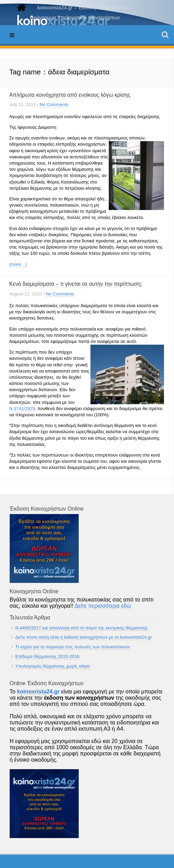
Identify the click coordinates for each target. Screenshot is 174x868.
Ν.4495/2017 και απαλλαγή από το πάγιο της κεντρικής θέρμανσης (81, 628)
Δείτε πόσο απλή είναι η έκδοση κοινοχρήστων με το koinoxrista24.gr (83, 637)
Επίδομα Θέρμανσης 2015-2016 (47, 656)
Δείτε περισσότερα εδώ (103, 606)
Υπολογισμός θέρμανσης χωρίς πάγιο (53, 666)
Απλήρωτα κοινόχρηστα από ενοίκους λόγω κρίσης (70, 95)
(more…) (18, 264)
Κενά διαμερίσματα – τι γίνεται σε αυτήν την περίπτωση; (76, 284)
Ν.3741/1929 (22, 409)
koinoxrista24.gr (38, 692)
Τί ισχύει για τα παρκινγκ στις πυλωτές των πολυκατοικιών (73, 647)
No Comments (54, 104)
